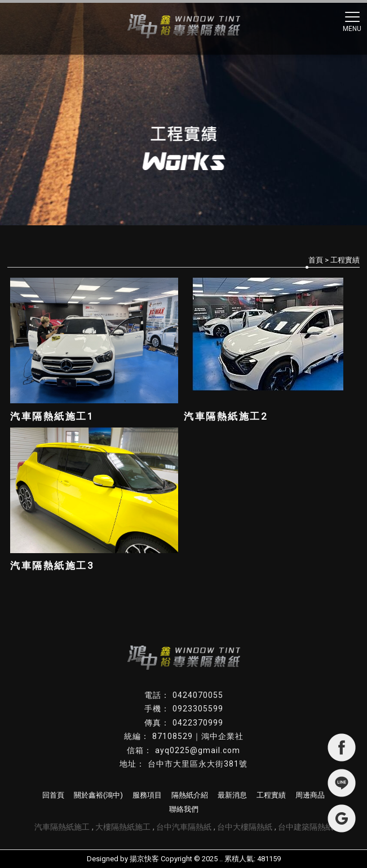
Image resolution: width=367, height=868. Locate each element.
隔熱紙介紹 (190, 795)
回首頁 (53, 795)
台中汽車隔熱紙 (184, 827)
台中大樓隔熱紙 (245, 827)
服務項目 (147, 795)
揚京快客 (144, 859)
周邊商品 (310, 795)
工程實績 (271, 795)
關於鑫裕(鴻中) (98, 795)
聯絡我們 (184, 809)
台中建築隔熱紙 (306, 827)
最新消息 (232, 795)
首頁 (316, 260)
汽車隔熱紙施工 (62, 827)
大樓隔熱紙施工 (123, 827)
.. (221, 859)
